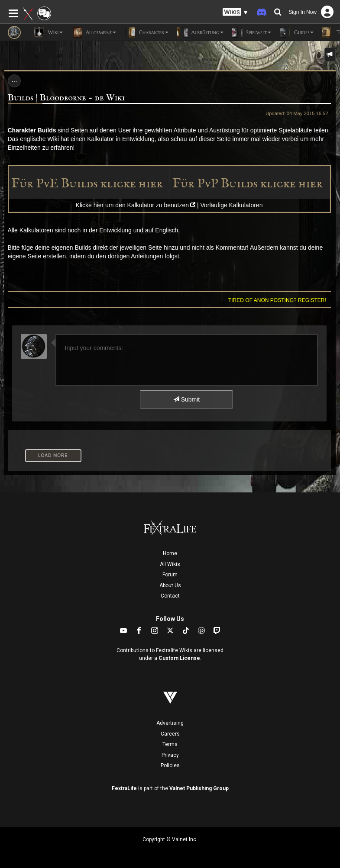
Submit (186, 399)
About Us (170, 585)
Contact (170, 596)
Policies (170, 765)
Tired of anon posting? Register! (277, 300)
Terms (170, 744)
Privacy (170, 755)
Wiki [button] (48, 32)
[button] (235, 12)
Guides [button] (297, 32)
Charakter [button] (147, 32)
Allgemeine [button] (94, 32)
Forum (170, 575)
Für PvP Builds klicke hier (248, 184)
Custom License (179, 658)
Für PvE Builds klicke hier (87, 184)
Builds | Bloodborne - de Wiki (66, 98)
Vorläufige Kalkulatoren (231, 205)
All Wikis (170, 564)
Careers (170, 734)
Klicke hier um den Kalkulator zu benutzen (132, 205)
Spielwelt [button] (252, 32)
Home (170, 553)
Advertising (170, 723)
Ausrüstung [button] (200, 32)
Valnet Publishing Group (199, 788)
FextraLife (124, 788)
